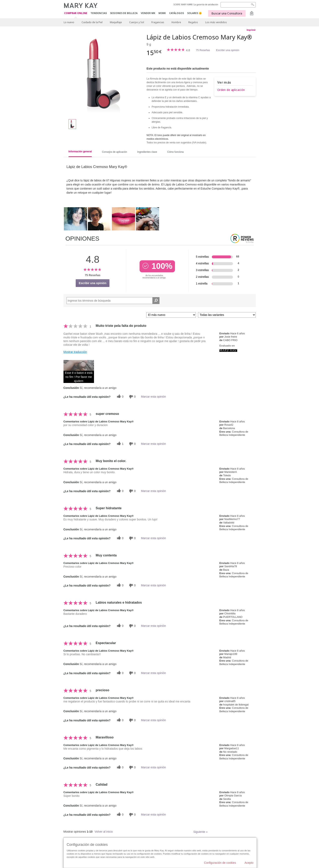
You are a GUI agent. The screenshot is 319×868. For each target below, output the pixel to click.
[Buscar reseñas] (156, 301)
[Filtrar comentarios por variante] (227, 315)
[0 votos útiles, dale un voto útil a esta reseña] (120, 397)
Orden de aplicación (231, 90)
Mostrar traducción (75, 352)
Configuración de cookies (220, 863)
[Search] (238, 5)
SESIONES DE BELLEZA (124, 13)
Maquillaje (116, 22)
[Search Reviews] (113, 301)
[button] (79, 371)
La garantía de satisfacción (206, 4)
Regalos (193, 22)
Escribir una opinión (228, 50)
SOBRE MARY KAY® (183, 4)
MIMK (162, 13)
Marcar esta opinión (153, 397)
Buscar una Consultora (227, 13)
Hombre (176, 22)
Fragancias (158, 22)
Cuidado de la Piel (92, 22)
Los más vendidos (216, 22)
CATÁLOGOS (176, 13)
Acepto (249, 863)
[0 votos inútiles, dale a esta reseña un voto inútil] (132, 397)
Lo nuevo (69, 22)
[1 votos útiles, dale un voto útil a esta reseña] (120, 444)
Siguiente (200, 832)
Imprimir (251, 30)
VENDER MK (148, 13)
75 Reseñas (203, 50)
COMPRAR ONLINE (76, 13)
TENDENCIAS (99, 13)
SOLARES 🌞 (194, 13)
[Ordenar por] (171, 315)
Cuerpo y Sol (137, 22)
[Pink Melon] (104, 74)
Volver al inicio (104, 832)
